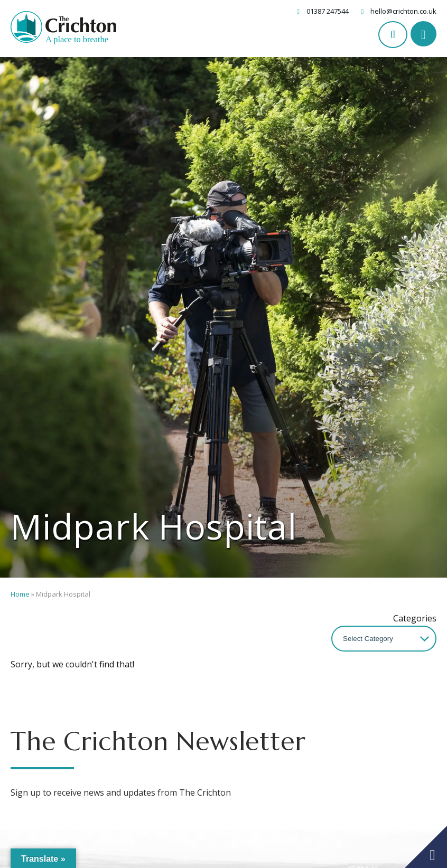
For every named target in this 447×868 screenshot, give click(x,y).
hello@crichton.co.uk (403, 11)
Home (20, 594)
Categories (415, 618)
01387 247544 (328, 11)
